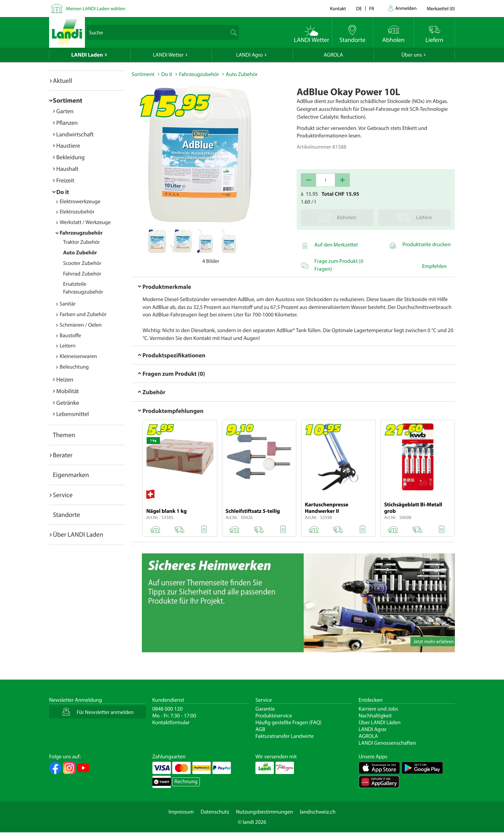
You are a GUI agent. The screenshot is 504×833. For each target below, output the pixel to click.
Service (63, 495)
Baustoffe (70, 336)
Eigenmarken (71, 475)
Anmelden (406, 8)
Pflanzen (67, 123)
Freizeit (65, 180)
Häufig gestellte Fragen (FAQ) (288, 723)
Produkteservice (274, 716)
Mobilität (68, 391)
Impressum (181, 812)
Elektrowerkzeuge (80, 202)
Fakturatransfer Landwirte (285, 736)
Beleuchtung (74, 367)
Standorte (66, 515)
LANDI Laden (87, 55)
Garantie (265, 709)
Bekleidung (70, 157)
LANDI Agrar (373, 729)
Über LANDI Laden (78, 534)
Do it (63, 192)
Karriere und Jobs (379, 709)
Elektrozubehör (77, 212)
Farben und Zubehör (83, 314)
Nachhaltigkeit (375, 716)
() (441, 8)
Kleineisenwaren (78, 356)
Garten (65, 111)
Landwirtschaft (75, 134)
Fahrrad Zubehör (82, 274)
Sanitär (68, 304)
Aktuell (62, 80)
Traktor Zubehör (81, 242)
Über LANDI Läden (380, 723)
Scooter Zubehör (82, 263)
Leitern (68, 346)
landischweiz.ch (318, 812)
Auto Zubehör (80, 253)
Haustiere (68, 145)
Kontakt (338, 8)
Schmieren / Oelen (81, 325)
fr (372, 8)
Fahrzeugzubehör (81, 233)
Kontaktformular (171, 723)
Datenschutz (215, 812)
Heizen (65, 379)
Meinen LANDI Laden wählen (96, 8)
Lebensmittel (73, 414)
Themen (64, 435)
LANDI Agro (249, 55)
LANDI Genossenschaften (387, 743)
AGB (260, 729)
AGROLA (333, 55)
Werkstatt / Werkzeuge (85, 222)
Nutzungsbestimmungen (264, 812)
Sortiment (68, 100)
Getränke (68, 403)
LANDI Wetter (168, 55)
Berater (63, 455)
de (359, 8)
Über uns (412, 55)
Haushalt (67, 169)
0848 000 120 (168, 709)
